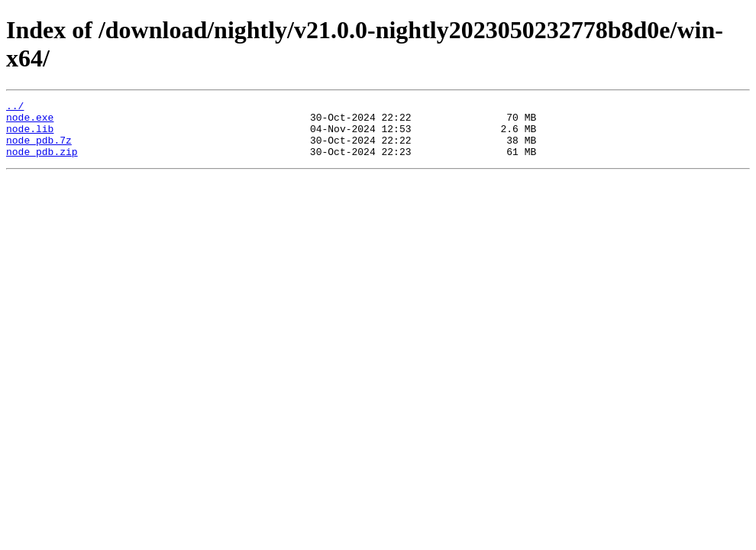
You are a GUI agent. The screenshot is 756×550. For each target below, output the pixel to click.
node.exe (30, 121)
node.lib (30, 135)
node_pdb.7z (39, 149)
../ (15, 108)
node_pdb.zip (42, 163)
